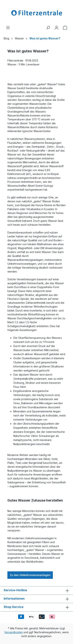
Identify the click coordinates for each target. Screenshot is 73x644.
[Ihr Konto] (57, 28)
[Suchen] (48, 28)
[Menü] (8, 28)
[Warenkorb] (65, 28)
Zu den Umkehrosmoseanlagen (30, 575)
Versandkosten (13, 632)
